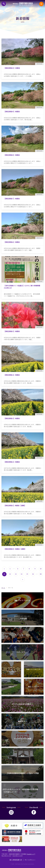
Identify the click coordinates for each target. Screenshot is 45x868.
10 (41, 569)
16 (33, 574)
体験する (11, 687)
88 (41, 574)
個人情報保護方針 (16, 860)
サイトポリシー (30, 860)
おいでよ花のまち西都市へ (22, 704)
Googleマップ (31, 854)
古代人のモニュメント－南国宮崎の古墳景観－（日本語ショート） (21, 790)
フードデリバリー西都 (23, 739)
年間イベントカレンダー (34, 669)
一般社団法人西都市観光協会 (22, 4)
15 (27, 574)
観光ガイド (22, 721)
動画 (22, 756)
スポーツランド (22, 652)
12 (10, 574)
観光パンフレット (34, 687)
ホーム (3, 588)
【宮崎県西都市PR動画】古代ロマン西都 (22, 773)
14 (22, 574)
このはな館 (23, 618)
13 (16, 574)
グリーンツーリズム (22, 635)
